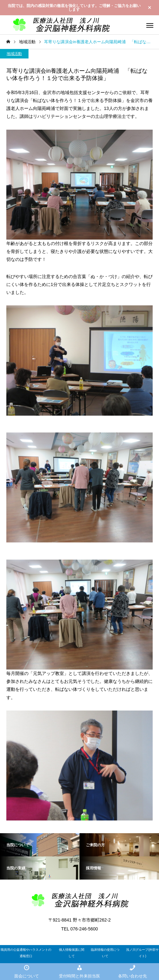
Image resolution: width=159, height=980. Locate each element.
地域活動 (14, 54)
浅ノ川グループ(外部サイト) (142, 953)
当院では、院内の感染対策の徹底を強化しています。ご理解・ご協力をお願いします (74, 8)
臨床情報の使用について (105, 953)
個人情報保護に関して (72, 953)
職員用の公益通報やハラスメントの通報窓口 (26, 953)
